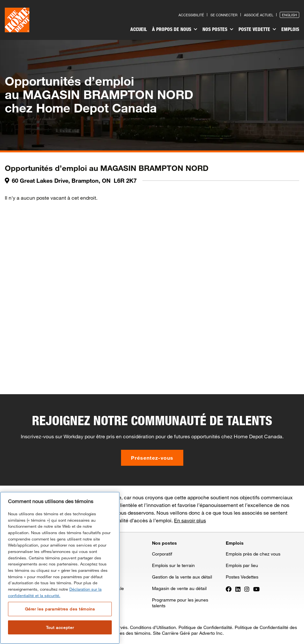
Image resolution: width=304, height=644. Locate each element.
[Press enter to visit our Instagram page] (247, 589)
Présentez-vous (152, 458)
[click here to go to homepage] (17, 20)
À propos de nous (175, 29)
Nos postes (218, 29)
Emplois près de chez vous (253, 554)
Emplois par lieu (242, 565)
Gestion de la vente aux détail (182, 577)
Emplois (290, 29)
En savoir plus (190, 520)
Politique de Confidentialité (205, 627)
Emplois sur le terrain (173, 565)
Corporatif (162, 554)
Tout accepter (60, 627)
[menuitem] (139, 30)
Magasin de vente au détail (179, 588)
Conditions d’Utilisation (153, 627)
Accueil (139, 29)
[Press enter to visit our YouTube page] (256, 589)
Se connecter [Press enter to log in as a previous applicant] (224, 15)
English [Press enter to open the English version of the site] (289, 15)
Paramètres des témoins (126, 633)
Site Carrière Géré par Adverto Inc (188, 633)
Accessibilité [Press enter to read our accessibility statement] (191, 15)
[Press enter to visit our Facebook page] (229, 589)
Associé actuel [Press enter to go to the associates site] (259, 15)
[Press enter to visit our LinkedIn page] (238, 589)
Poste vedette (257, 29)
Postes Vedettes (242, 577)
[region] (60, 568)
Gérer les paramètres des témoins (60, 609)
